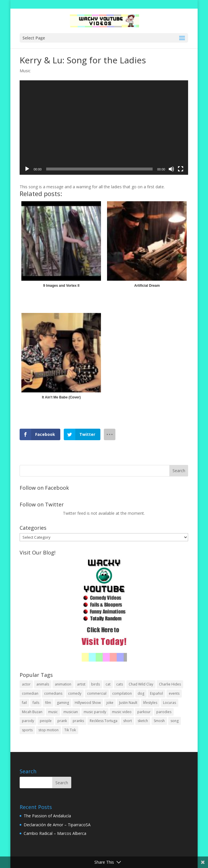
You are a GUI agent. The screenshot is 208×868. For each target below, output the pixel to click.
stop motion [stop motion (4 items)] (48, 730)
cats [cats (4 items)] (120, 684)
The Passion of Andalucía (47, 816)
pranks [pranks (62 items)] (78, 721)
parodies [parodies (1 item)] (164, 712)
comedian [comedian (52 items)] (30, 693)
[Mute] (171, 169)
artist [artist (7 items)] (81, 684)
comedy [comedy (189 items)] (75, 693)
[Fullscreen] (181, 169)
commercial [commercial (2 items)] (97, 693)
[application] (104, 128)
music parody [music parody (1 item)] (95, 712)
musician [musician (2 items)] (71, 712)
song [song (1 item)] (175, 721)
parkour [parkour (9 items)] (144, 712)
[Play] (27, 169)
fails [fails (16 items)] (36, 703)
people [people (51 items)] (46, 721)
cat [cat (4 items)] (108, 684)
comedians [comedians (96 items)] (53, 693)
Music (25, 71)
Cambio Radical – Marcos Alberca (55, 833)
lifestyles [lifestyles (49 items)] (150, 703)
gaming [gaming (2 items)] (63, 703)
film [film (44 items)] (48, 703)
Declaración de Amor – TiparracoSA (57, 825)
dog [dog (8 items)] (141, 693)
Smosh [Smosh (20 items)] (159, 721)
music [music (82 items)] (53, 712)
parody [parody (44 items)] (28, 721)
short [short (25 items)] (128, 721)
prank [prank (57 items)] (62, 721)
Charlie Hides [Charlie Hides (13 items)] (170, 684)
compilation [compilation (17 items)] (122, 693)
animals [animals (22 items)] (43, 684)
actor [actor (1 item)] (26, 684)
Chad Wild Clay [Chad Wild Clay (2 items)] (141, 684)
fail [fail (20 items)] (24, 703)
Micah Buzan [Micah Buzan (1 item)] (32, 712)
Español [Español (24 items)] (157, 693)
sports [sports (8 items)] (27, 730)
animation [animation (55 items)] (63, 684)
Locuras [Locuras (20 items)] (169, 703)
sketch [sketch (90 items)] (143, 721)
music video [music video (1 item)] (122, 712)
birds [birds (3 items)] (95, 684)
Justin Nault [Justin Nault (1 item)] (128, 703)
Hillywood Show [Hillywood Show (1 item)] (88, 703)
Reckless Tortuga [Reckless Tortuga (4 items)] (104, 721)
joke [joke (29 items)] (110, 703)
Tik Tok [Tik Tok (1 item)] (70, 730)
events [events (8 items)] (174, 693)
